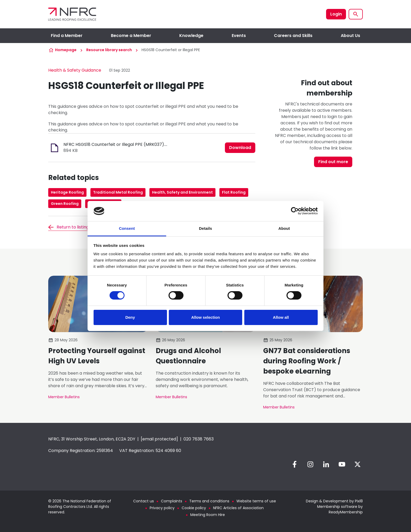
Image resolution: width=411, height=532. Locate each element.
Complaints (172, 501)
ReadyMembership (346, 512)
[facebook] (295, 464)
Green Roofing (65, 204)
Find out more (333, 162)
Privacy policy (162, 508)
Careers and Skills (293, 36)
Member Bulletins (64, 397)
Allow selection (205, 317)
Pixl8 (359, 501)
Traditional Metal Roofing (118, 192)
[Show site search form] (356, 14)
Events (239, 36)
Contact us (144, 501)
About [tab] (284, 228)
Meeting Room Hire (208, 515)
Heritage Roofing (67, 192)
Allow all (281, 317)
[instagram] (310, 464)
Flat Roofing (234, 192)
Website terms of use (256, 501)
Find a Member (67, 36)
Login (336, 14)
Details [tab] (206, 228)
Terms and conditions (209, 501)
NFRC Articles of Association (238, 508)
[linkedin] (326, 464)
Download (240, 148)
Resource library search (109, 50)
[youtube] (342, 464)
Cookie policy (194, 508)
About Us (350, 36)
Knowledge (191, 36)
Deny (130, 317)
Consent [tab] (127, 228)
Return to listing (73, 227)
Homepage (66, 50)
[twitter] (358, 464)
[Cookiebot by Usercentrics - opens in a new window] (295, 211)
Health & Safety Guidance (75, 70)
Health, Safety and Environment (182, 192)
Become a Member (131, 36)
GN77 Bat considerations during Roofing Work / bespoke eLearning (307, 361)
